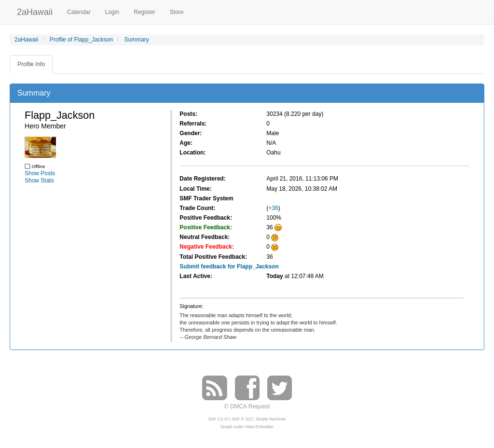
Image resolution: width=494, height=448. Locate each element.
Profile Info (31, 64)
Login (112, 12)
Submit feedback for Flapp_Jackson (229, 266)
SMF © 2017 (243, 419)
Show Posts (40, 173)
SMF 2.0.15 (218, 419)
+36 (273, 208)
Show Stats (39, 181)
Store (177, 12)
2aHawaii (35, 11)
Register (144, 12)
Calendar (79, 12)
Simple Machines (271, 419)
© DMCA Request (247, 406)
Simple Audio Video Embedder (247, 427)
